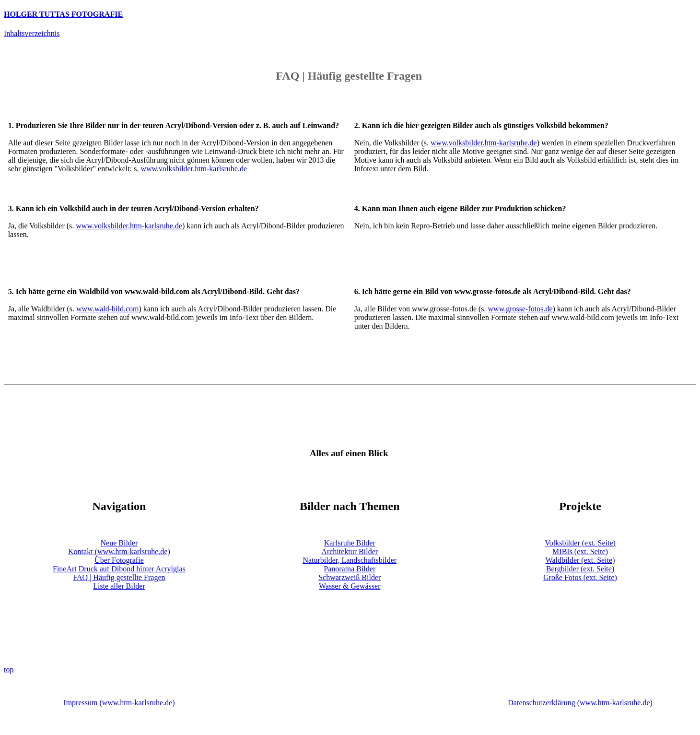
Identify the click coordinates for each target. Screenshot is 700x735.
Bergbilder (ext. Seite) (580, 569)
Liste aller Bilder (119, 586)
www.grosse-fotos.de (520, 309)
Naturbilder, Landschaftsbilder (350, 560)
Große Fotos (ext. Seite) (580, 577)
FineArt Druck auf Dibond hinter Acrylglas (119, 569)
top (9, 670)
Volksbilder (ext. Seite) (580, 543)
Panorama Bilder (350, 569)
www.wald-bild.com (108, 309)
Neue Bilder (119, 543)
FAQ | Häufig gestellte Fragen (119, 577)
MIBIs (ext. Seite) (580, 551)
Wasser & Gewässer (350, 586)
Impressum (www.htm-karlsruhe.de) (119, 703)
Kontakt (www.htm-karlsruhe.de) (119, 551)
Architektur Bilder (350, 551)
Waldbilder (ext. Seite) (580, 560)
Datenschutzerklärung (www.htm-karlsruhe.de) (580, 703)
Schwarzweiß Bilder (350, 577)
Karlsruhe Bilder (350, 543)
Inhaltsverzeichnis (32, 33)
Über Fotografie (119, 560)
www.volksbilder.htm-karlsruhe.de (194, 169)
